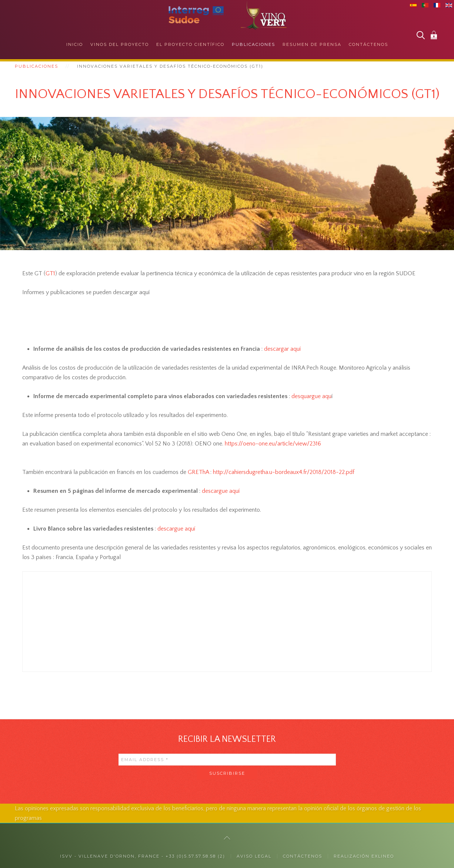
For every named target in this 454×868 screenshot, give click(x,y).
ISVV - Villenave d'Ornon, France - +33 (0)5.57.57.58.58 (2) (143, 856)
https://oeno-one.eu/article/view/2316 (273, 444)
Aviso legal (254, 856)
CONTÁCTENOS (303, 856)
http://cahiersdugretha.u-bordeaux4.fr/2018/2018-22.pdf (284, 472)
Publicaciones (253, 44)
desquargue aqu (311, 396)
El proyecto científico (190, 44)
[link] (273, 444)
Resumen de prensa (312, 44)
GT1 (50, 273)
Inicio (75, 44)
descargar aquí (282, 349)
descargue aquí (220, 491)
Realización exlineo (364, 856)
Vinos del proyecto (120, 44)
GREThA (198, 472)
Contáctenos (368, 44)
